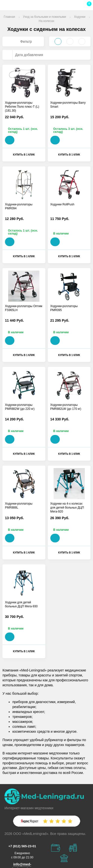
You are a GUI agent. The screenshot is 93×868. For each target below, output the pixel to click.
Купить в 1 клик (24, 155)
